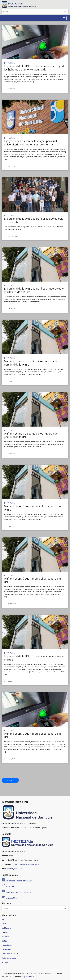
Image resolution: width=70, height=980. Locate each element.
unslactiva (8, 887)
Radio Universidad (9, 958)
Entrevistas (6, 949)
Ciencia (5, 932)
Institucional (10, 63)
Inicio (4, 919)
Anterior (10, 780)
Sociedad (5, 937)
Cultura (4, 941)
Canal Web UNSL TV (10, 954)
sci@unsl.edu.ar (28, 977)
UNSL (4, 924)
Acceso (5, 962)
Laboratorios (7, 945)
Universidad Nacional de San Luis (17, 881)
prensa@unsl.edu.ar (15, 869)
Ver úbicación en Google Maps (27, 864)
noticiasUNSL (9, 898)
